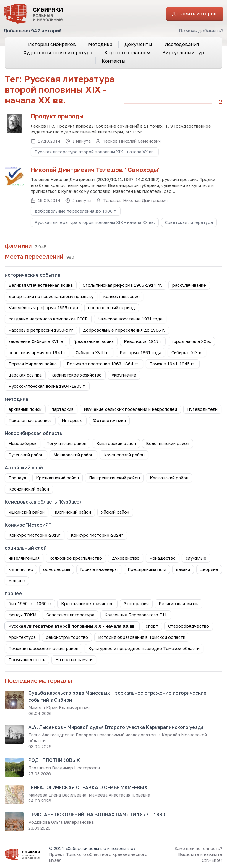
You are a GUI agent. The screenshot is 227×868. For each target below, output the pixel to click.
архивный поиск (25, 409)
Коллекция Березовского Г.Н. (136, 615)
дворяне (209, 569)
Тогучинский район (67, 443)
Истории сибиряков (52, 44)
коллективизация (121, 296)
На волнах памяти (74, 660)
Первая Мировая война (33, 364)
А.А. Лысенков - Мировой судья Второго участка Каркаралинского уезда (116, 727)
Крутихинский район (57, 478)
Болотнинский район (168, 443)
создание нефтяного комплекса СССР (48, 319)
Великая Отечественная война (41, 285)
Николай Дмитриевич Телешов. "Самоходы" (96, 170)
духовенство (126, 558)
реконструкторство (67, 637)
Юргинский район (73, 512)
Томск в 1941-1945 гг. (173, 364)
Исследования (182, 44)
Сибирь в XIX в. (187, 352)
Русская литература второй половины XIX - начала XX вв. (95, 152)
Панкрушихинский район (114, 478)
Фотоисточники (109, 420)
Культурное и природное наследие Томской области (144, 648)
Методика (100, 44)
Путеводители (202, 409)
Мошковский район (73, 455)
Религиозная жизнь (179, 604)
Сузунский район (26, 455)
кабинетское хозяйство (77, 375)
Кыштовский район (116, 443)
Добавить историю (195, 14)
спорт (152, 626)
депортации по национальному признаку (51, 296)
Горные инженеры (99, 569)
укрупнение (124, 375)
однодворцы (57, 569)
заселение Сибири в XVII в (36, 341)
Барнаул (17, 478)
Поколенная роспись (30, 420)
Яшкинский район (27, 512)
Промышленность (27, 660)
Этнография (136, 604)
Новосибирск (23, 443)
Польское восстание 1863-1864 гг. (103, 364)
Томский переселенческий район (43, 648)
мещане (17, 580)
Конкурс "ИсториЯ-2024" (97, 535)
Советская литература (189, 222)
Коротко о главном (127, 53)
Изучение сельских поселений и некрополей (130, 409)
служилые (196, 558)
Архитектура (22, 637)
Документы (138, 44)
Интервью (72, 420)
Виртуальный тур (183, 53)
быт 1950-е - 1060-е (30, 604)
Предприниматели (147, 569)
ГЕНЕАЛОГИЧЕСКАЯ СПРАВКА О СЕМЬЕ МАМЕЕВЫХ (88, 787)
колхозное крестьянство (76, 558)
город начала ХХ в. (191, 341)
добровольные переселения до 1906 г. (76, 211)
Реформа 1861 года (141, 352)
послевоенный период (112, 308)
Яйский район (115, 512)
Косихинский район (29, 489)
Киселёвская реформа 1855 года (43, 308)
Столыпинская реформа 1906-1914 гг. (123, 285)
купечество (21, 569)
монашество (163, 558)
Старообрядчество (189, 626)
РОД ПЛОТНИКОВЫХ (54, 760)
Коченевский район (124, 455)
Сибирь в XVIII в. (93, 352)
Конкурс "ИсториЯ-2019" (35, 535)
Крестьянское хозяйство (87, 604)
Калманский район (169, 478)
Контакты (114, 61)
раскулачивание (189, 285)
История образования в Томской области (142, 637)
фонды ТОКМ (22, 615)
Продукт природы (57, 116)
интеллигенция (24, 558)
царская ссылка (25, 375)
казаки (183, 569)
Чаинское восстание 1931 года (130, 319)
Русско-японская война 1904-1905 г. (47, 386)
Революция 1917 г (143, 341)
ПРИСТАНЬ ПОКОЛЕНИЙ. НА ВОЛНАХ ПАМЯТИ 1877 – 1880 (97, 815)
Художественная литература (58, 53)
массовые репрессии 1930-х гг (41, 330)
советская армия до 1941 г (37, 352)
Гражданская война (94, 341)
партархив (63, 409)
